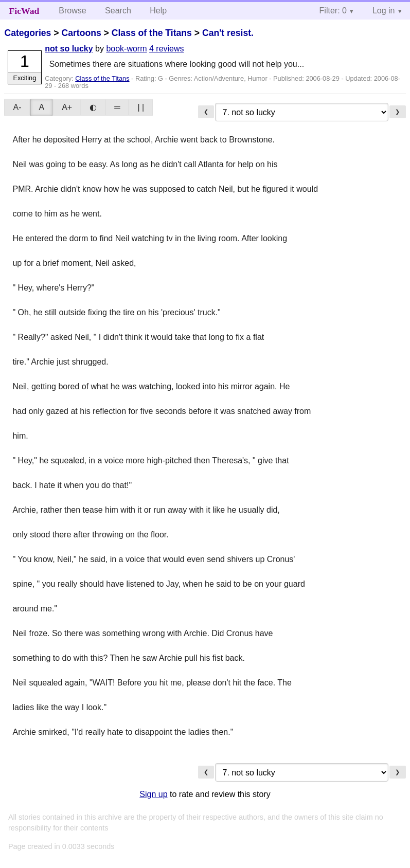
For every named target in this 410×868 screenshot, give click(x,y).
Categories (28, 33)
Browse (72, 11)
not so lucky (69, 49)
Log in (384, 11)
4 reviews (167, 49)
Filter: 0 (333, 11)
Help (158, 11)
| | (141, 107)
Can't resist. (228, 33)
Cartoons (81, 33)
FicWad (24, 11)
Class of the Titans (152, 33)
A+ (67, 107)
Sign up (153, 794)
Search (118, 11)
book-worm (126, 49)
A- (17, 107)
